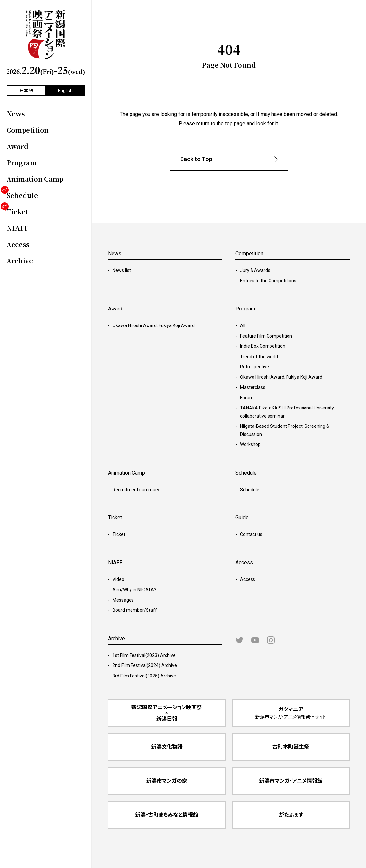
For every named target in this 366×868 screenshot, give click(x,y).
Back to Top (229, 159)
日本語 (26, 91)
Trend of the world (259, 357)
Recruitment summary (136, 490)
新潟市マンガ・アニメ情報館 (291, 781)
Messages (123, 600)
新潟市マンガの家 (167, 781)
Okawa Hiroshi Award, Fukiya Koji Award (154, 325)
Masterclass (253, 387)
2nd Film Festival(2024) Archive (145, 665)
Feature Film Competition (266, 336)
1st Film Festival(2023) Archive (144, 655)
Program (245, 309)
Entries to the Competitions (268, 281)
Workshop (250, 444)
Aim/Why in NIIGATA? (134, 590)
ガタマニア (291, 713)
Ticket (119, 534)
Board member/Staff (135, 610)
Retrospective (254, 367)
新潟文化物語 (167, 747)
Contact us (251, 534)
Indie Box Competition (263, 346)
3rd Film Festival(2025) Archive (144, 676)
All (243, 325)
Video (118, 579)
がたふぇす (291, 815)
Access (248, 579)
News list (122, 270)
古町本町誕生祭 (291, 747)
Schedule (250, 490)
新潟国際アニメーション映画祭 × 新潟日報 (167, 713)
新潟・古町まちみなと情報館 (167, 815)
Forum (247, 398)
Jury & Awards (255, 270)
